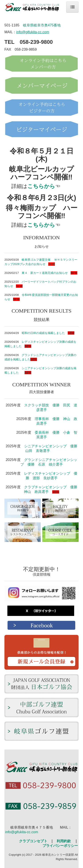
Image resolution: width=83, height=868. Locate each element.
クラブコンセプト (33, 841)
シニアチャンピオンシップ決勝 (42, 368)
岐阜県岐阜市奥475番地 (42, 25)
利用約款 (64, 841)
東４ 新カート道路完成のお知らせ (45, 273)
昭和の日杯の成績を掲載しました (43, 333)
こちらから (41, 186)
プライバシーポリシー (60, 846)
